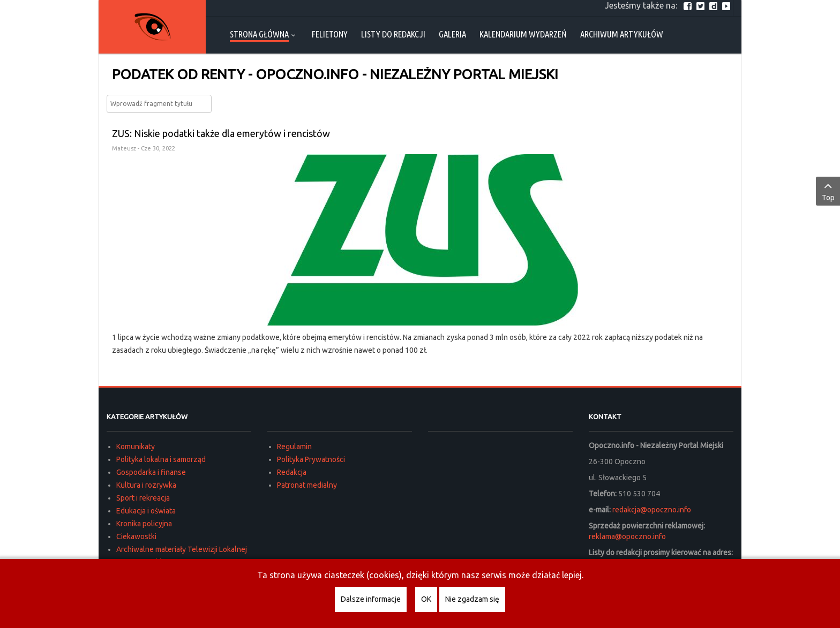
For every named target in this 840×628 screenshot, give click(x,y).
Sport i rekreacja (143, 498)
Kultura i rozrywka (146, 485)
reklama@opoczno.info (627, 536)
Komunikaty (136, 447)
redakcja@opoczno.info (652, 510)
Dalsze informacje (371, 599)
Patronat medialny (307, 485)
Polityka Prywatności (311, 459)
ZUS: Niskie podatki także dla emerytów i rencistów (221, 133)
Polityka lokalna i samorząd (161, 459)
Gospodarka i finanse (151, 472)
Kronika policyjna (144, 524)
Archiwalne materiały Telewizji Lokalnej (182, 549)
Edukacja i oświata (146, 511)
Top (828, 191)
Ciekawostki (136, 536)
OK (426, 599)
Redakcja (292, 472)
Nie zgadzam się (472, 599)
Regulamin (294, 447)
